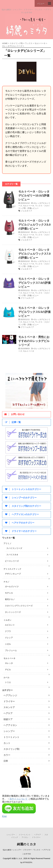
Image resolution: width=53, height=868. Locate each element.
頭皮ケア (8, 719)
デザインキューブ (13, 574)
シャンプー (9, 731)
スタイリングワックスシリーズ (19, 606)
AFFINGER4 (27, 862)
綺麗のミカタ (27, 844)
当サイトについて (19, 799)
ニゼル (8, 644)
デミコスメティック (12, 569)
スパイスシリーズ (14, 548)
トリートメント (11, 737)
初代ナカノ (10, 599)
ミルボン (7, 620)
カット (7, 743)
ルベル (7, 677)
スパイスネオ (12, 555)
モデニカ (9, 593)
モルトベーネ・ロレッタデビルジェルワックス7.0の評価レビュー (34, 254)
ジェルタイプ (26, 211)
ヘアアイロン (10, 725)
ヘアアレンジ (10, 695)
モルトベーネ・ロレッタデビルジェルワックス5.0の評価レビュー (34, 225)
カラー (7, 755)
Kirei (4, 816)
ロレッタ (9, 663)
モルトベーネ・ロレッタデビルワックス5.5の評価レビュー (34, 312)
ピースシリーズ (12, 561)
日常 (6, 761)
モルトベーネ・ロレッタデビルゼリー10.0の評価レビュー (34, 196)
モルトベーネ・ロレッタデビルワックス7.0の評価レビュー (34, 283)
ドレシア (9, 638)
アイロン (25, 837)
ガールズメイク (12, 587)
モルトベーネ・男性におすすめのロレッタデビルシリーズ (34, 341)
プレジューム (11, 650)
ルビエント (10, 625)
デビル (8, 670)
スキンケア (9, 707)
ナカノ (7, 582)
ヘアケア (8, 713)
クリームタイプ (27, 298)
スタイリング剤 (11, 749)
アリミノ (7, 543)
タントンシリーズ (13, 612)
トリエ (8, 682)
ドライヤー (9, 701)
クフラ (8, 631)
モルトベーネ (29, 206)
